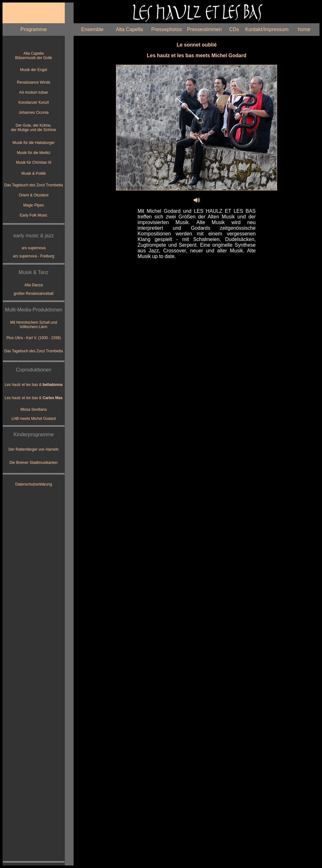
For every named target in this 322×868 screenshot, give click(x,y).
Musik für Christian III (33, 162)
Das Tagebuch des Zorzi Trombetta (34, 185)
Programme (34, 29)
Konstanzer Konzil (33, 102)
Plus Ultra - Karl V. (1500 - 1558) (33, 338)
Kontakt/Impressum (267, 29)
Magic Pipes (33, 205)
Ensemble (92, 29)
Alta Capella (129, 29)
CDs (234, 29)
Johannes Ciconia (33, 113)
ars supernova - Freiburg (33, 256)
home (304, 29)
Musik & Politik (34, 173)
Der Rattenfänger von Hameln (33, 449)
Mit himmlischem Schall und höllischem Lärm (33, 325)
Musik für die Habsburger (34, 143)
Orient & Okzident (33, 195)
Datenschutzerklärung (33, 484)
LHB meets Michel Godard (33, 419)
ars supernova (34, 248)
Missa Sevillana (33, 409)
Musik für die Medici (34, 153)
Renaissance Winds (34, 82)
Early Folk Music (34, 215)
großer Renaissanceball (33, 294)
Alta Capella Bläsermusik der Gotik (33, 56)
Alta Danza (33, 285)
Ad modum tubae (33, 92)
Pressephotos (167, 29)
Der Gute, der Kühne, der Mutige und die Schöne (33, 128)
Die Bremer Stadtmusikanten (33, 463)
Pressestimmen (204, 29)
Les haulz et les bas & (34, 385)
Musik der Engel (34, 70)
